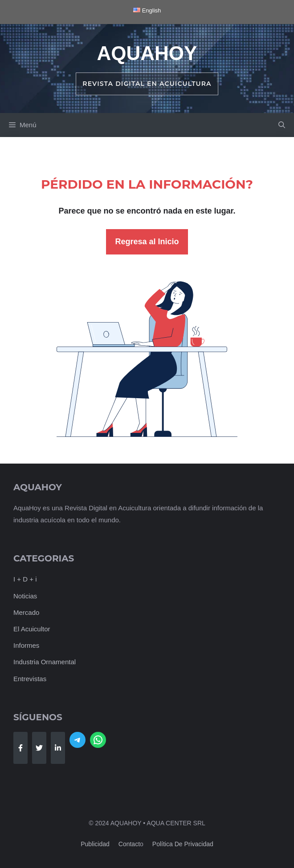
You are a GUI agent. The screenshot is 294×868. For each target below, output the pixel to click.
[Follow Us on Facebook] (20, 748)
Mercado (26, 612)
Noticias (25, 596)
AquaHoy (147, 53)
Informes (26, 645)
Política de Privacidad (183, 844)
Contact (129, 844)
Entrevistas (30, 679)
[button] (282, 125)
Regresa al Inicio (147, 242)
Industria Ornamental (45, 662)
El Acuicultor (32, 629)
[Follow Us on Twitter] (39, 748)
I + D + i (25, 579)
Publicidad (95, 844)
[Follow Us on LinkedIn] (58, 748)
